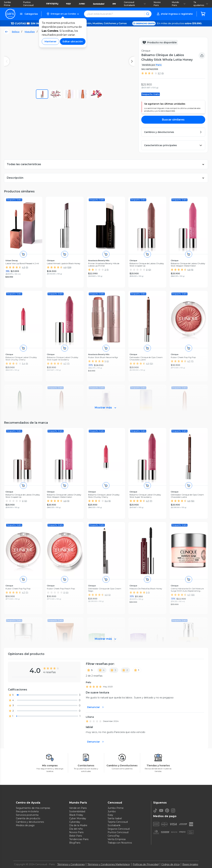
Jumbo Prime (7, 4)
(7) (151, 501)
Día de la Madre (78, 825)
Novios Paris (157, 4)
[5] (90, 670)
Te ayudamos (201, 4)
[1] (137, 670)
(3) (163, 73)
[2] (125, 670)
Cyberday (75, 822)
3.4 (106, 501)
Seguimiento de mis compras (33, 808)
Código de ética (170, 864)
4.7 (148, 501)
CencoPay (114, 836)
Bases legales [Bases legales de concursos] (190, 864)
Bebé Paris (76, 836)
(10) (193, 501)
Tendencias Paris (79, 839)
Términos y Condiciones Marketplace (109, 864)
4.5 (189, 501)
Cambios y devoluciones (30, 822)
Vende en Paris (78, 808)
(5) (192, 270)
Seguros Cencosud (119, 829)
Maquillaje (30, 32)
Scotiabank (114, 825)
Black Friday (76, 815)
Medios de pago (25, 825)
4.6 (65, 267)
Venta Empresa (117, 839)
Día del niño (76, 829)
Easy (110, 815)
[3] (114, 670)
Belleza (16, 32)
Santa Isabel (115, 818)
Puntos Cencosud (28, 4)
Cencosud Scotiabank (135, 4)
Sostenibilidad (77, 811)
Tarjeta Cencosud (118, 822)
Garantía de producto (28, 818)
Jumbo (112, 811)
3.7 (159, 73)
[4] (102, 670)
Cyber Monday (78, 818)
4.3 (24, 267)
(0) (150, 270)
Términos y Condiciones (71, 864)
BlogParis (75, 843)
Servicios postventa (27, 815)
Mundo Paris (179, 4)
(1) (107, 270)
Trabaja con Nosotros (120, 843)
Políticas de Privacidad (146, 864)
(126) (69, 267)
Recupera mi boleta (27, 811)
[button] (63, 14)
